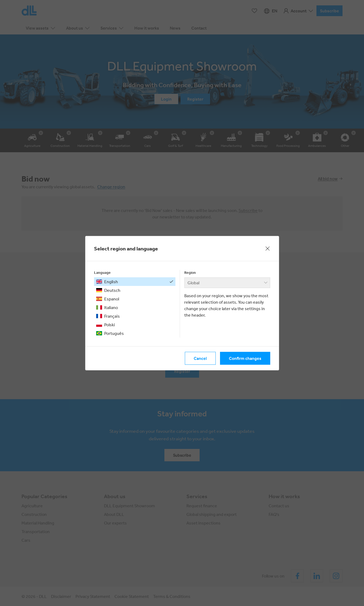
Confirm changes (245, 358)
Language (102, 272)
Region (190, 272)
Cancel (200, 358)
